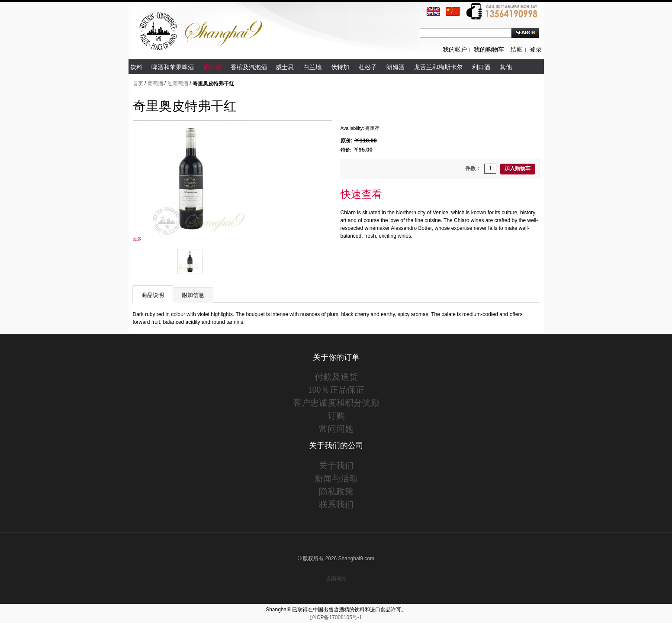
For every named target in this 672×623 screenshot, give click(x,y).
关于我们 (336, 465)
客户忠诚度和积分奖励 (336, 403)
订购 (336, 416)
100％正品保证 (336, 390)
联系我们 (336, 504)
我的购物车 (489, 50)
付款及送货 (336, 377)
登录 (536, 50)
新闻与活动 (336, 478)
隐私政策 (336, 491)
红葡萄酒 (178, 84)
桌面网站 (336, 579)
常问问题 (336, 429)
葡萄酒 (155, 84)
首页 (138, 84)
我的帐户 (455, 50)
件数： (473, 168)
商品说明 (153, 295)
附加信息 (193, 295)
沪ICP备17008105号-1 (336, 617)
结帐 (517, 50)
